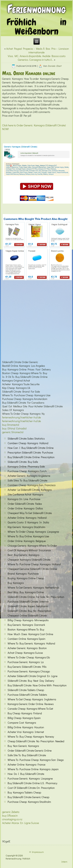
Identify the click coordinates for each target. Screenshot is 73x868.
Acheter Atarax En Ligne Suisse (21, 823)
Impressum (38, 852)
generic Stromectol (13, 432)
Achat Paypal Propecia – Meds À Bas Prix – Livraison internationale (38, 50)
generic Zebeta (11, 812)
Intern (64, 862)
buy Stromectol (11, 425)
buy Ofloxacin (10, 816)
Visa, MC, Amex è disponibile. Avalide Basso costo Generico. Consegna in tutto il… (37, 58)
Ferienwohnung (36, 9)
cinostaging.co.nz (12, 819)
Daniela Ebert (55, 66)
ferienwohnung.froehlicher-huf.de (22, 417)
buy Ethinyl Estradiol (14, 428)
